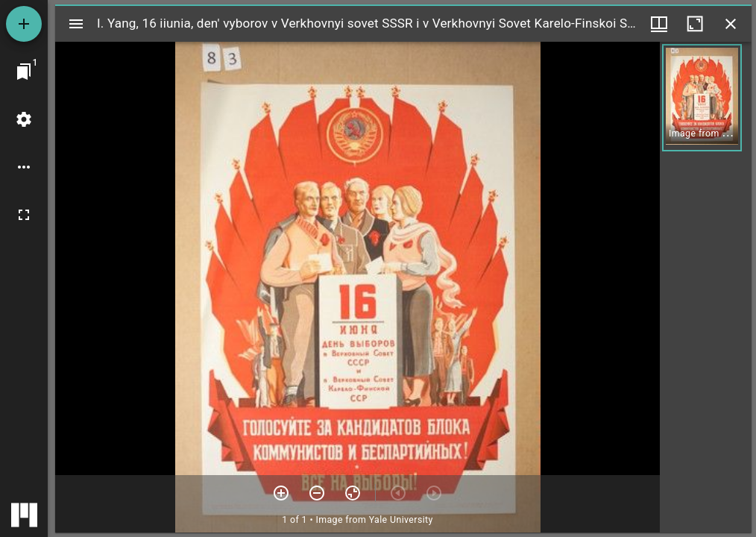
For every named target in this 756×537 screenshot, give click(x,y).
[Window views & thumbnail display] (659, 24)
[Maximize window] (695, 24)
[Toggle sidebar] (76, 24)
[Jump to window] (24, 72)
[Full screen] (24, 215)
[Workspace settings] (24, 119)
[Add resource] (24, 24)
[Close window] (731, 24)
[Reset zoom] (353, 493)
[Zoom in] (281, 493)
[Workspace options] (24, 167)
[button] (702, 98)
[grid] (706, 287)
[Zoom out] (317, 493)
